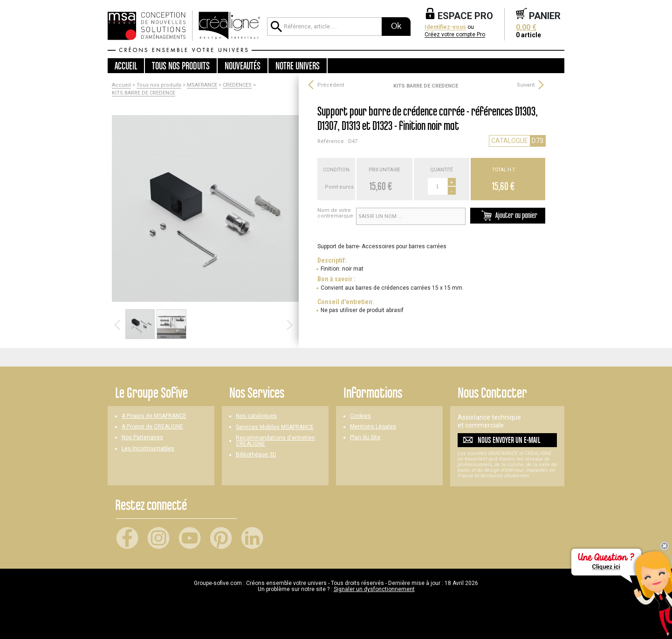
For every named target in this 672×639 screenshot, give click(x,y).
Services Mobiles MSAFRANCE (275, 427)
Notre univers (298, 66)
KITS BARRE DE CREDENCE (144, 93)
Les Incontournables (148, 449)
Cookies (360, 416)
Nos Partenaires (142, 438)
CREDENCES (237, 85)
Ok (396, 26)
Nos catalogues (256, 416)
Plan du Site (365, 438)
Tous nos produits (159, 85)
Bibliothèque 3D (256, 455)
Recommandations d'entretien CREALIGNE (275, 441)
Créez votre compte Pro (455, 35)
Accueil (126, 66)
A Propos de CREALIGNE (152, 427)
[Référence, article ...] (324, 27)
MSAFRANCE (202, 85)
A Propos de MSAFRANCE (154, 416)
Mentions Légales (373, 427)
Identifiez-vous (445, 27)
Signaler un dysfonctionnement (374, 589)
